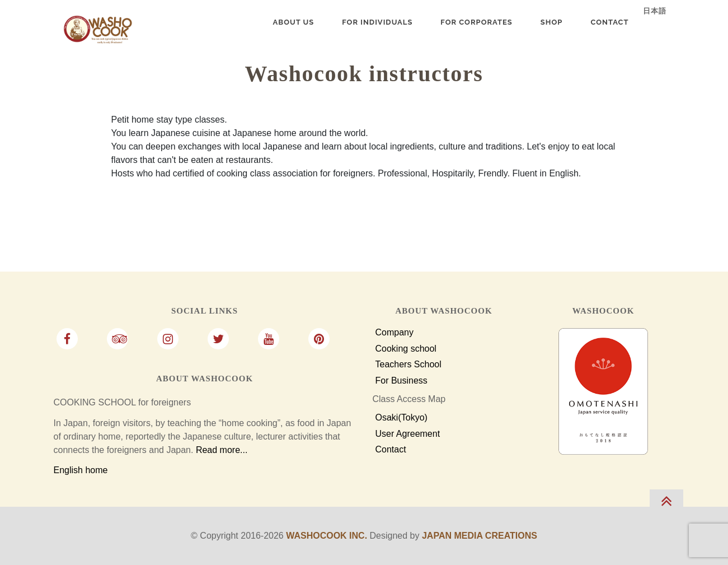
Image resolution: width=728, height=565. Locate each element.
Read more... (222, 450)
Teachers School (408, 365)
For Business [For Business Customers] (401, 381)
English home (81, 470)
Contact (391, 450)
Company (394, 333)
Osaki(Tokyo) (401, 418)
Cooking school (406, 349)
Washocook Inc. (327, 536)
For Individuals (377, 22)
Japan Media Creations (480, 536)
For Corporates (476, 22)
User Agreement (408, 434)
